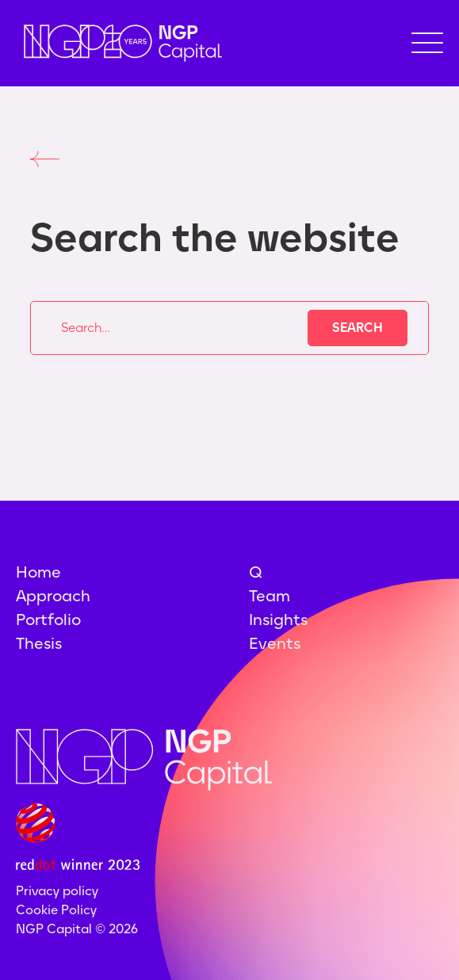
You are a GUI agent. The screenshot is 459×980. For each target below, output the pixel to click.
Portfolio (48, 620)
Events (275, 643)
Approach (53, 596)
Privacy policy (57, 891)
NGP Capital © (77, 929)
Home (38, 572)
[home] (119, 43)
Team (270, 596)
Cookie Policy (56, 910)
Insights (278, 620)
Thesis (39, 643)
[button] (427, 43)
